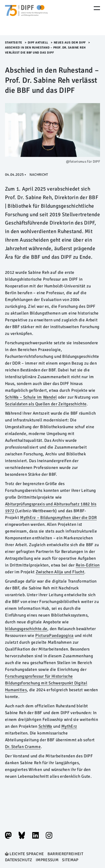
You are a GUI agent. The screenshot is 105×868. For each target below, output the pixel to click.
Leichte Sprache (27, 854)
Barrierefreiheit (65, 854)
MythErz (69, 726)
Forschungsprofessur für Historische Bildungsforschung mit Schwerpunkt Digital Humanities (46, 683)
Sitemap (70, 860)
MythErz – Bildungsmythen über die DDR (58, 518)
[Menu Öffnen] (97, 8)
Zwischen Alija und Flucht (60, 572)
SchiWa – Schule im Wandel (31, 397)
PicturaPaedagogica (54, 636)
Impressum (47, 860)
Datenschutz (19, 860)
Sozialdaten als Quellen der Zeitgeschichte (46, 404)
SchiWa (45, 726)
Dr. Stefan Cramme (23, 747)
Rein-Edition (88, 565)
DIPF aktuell (38, 43)
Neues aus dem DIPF (70, 43)
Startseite (14, 43)
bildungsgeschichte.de (26, 629)
